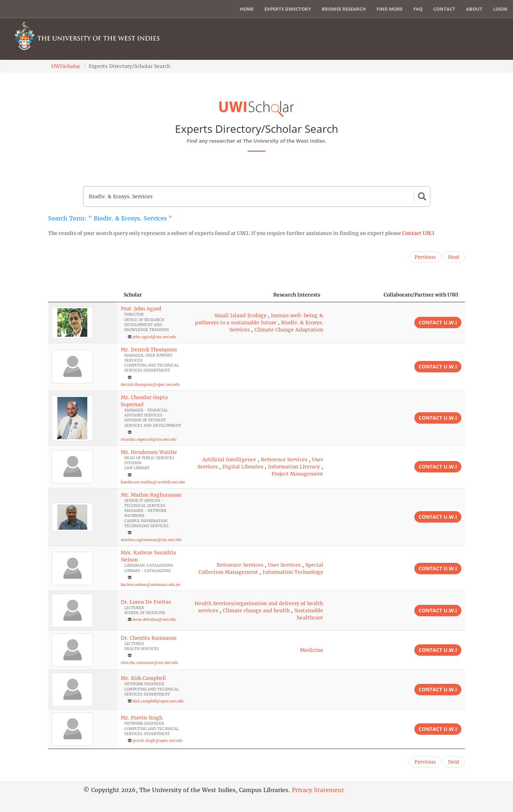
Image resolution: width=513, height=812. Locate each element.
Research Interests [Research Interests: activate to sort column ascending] (297, 295)
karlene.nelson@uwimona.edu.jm (151, 585)
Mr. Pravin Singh (142, 718)
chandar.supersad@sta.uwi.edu (149, 439)
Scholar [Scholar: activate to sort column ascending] (133, 295)
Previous (425, 257)
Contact (444, 9)
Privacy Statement (318, 790)
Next (454, 257)
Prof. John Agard (141, 309)
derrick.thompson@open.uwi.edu (150, 385)
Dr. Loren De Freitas (146, 602)
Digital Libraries (243, 467)
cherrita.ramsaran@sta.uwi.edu (149, 663)
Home (247, 9)
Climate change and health (256, 611)
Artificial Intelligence (229, 460)
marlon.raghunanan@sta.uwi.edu (151, 540)
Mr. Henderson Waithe (149, 452)
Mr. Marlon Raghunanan (151, 495)
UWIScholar (66, 66)
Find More (390, 9)
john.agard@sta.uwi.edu (154, 337)
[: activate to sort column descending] (83, 295)
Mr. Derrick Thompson (149, 350)
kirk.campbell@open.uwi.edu (158, 701)
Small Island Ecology (240, 315)
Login (500, 9)
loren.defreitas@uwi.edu (154, 620)
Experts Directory (288, 9)
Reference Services (284, 460)
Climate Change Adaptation (289, 330)
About (474, 9)
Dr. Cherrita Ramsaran (149, 638)
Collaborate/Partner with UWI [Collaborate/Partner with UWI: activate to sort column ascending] (421, 295)
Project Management (297, 474)
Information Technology (293, 572)
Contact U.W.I (418, 233)
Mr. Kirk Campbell (143, 678)
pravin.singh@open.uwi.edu (157, 741)
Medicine (312, 650)
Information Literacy (294, 467)
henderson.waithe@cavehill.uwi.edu (153, 482)
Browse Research (344, 9)
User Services (284, 565)
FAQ (418, 9)
